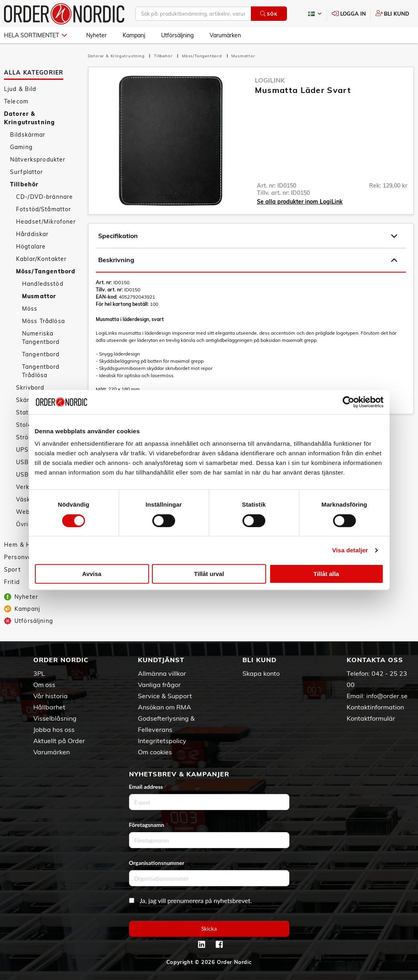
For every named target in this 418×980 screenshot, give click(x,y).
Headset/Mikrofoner (46, 222)
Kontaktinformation (375, 707)
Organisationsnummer (159, 863)
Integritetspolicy (162, 741)
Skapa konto (261, 673)
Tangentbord (41, 354)
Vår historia (50, 696)
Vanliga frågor (159, 685)
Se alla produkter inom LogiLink (300, 202)
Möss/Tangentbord (46, 271)
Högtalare (31, 247)
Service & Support (165, 696)
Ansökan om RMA (165, 707)
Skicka (209, 928)
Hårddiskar (32, 234)
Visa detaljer (350, 550)
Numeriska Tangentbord (41, 338)
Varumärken (225, 35)
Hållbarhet (49, 707)
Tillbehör (24, 184)
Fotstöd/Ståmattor (43, 209)
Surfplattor (27, 172)
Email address (148, 787)
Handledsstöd (43, 284)
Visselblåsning (55, 718)
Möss (30, 309)
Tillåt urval (209, 574)
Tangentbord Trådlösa (41, 371)
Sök (269, 14)
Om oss (44, 685)
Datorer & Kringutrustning (29, 118)
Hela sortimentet (35, 35)
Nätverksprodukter (38, 160)
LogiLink (270, 80)
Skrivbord (30, 388)
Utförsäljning (177, 35)
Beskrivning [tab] (248, 260)
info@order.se (387, 696)
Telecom (16, 101)
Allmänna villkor (162, 673)
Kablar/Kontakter (41, 259)
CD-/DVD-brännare (44, 197)
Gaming (21, 147)
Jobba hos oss (54, 729)
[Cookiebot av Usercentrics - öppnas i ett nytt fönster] (348, 402)
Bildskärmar (28, 135)
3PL (39, 673)
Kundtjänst (161, 660)
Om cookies (155, 752)
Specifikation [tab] (248, 236)
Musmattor (39, 296)
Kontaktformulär (371, 718)
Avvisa (92, 574)
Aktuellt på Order (59, 741)
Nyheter (96, 35)
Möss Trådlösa (43, 321)
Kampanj (134, 35)
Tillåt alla (326, 574)
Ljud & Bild (20, 89)
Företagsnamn (149, 825)
